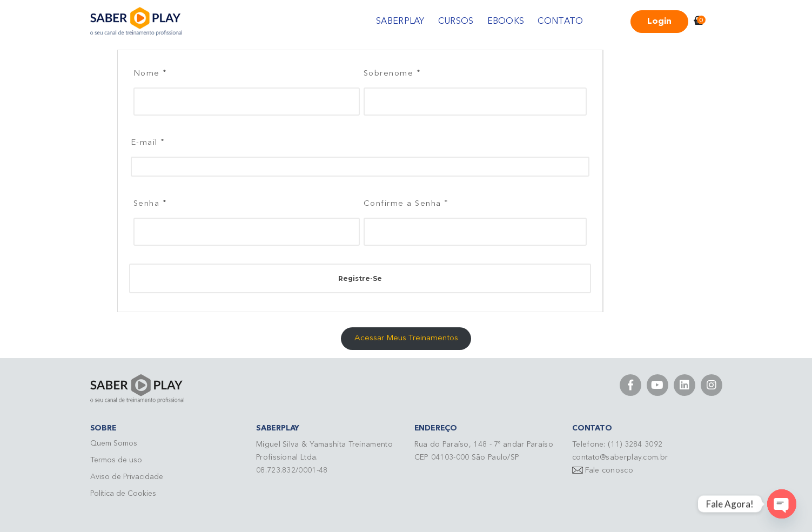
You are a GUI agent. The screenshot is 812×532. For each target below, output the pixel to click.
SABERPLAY (400, 22)
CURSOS (456, 22)
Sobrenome (392, 73)
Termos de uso (116, 460)
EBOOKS (506, 22)
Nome (150, 73)
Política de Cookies (123, 494)
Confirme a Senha (406, 203)
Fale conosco (609, 470)
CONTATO (560, 22)
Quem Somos (114, 443)
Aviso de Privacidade (127, 477)
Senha (150, 203)
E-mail (148, 142)
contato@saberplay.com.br (620, 457)
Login (659, 22)
